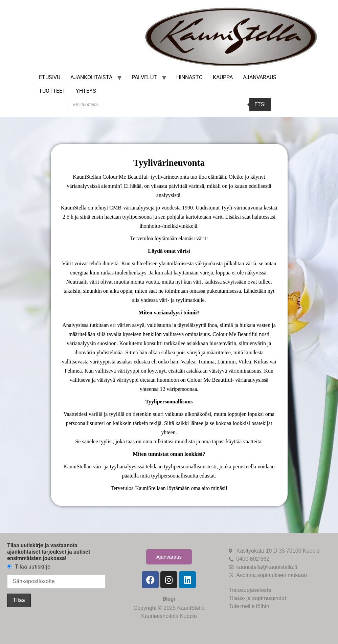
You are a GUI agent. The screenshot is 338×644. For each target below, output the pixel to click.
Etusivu (50, 77)
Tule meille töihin (249, 606)
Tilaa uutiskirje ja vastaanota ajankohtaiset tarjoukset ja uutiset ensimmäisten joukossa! (49, 552)
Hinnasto (189, 77)
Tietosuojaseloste (250, 590)
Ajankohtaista (91, 77)
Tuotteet (52, 91)
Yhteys (86, 91)
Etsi (260, 104)
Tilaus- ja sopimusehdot (257, 598)
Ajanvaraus (260, 77)
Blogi (169, 599)
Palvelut (144, 77)
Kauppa (223, 77)
